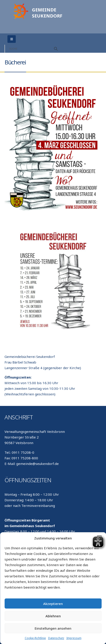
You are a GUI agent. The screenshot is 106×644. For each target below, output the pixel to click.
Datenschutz (56, 638)
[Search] (56, 49)
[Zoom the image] (20, 5)
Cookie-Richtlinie (35, 638)
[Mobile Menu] (12, 39)
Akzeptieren (53, 604)
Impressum (74, 638)
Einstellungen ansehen (53, 628)
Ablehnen (53, 616)
